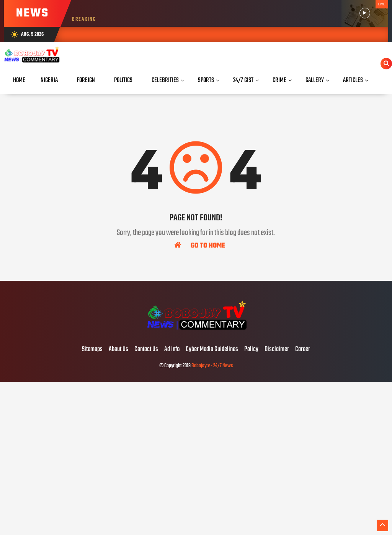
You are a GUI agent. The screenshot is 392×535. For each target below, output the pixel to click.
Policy (251, 350)
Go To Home (200, 245)
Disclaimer (277, 350)
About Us (118, 350)
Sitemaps (92, 350)
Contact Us (146, 350)
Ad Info (172, 350)
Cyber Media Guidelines (212, 350)
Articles (353, 80)
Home (19, 80)
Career (303, 350)
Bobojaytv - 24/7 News (212, 366)
